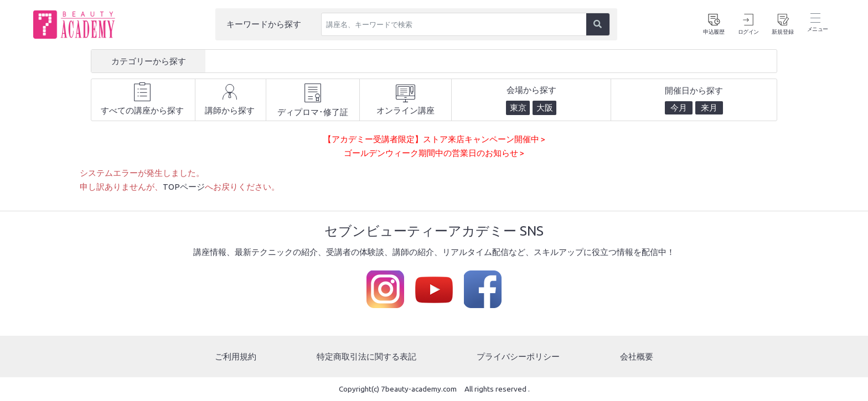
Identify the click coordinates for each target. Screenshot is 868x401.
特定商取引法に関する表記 (366, 356)
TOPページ (184, 187)
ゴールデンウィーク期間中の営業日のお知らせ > (434, 153)
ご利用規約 (236, 356)
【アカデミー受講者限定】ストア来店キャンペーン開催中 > (434, 139)
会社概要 (637, 356)
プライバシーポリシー (518, 356)
